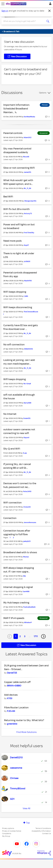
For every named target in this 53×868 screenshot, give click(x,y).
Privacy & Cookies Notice (12, 831)
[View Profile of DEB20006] (28, 349)
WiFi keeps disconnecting (18, 307)
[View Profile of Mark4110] (28, 281)
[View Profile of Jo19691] (27, 261)
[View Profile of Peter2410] (27, 491)
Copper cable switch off (17, 682)
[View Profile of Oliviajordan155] (30, 201)
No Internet (10, 414)
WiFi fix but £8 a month (16, 209)
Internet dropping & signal (18, 587)
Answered (44, 133)
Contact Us (47, 833)
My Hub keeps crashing (16, 603)
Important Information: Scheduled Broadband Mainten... (17, 109)
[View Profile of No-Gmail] (27, 384)
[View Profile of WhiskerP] (28, 622)
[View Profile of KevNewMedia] (29, 117)
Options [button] (43, 93)
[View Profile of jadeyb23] (27, 541)
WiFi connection (12, 503)
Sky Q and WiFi (12, 449)
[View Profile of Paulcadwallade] (29, 607)
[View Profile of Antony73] (28, 213)
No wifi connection (14, 345)
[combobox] (24, 21)
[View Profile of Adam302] (28, 137)
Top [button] (28, 823)
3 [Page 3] (25, 636)
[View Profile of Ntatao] (26, 557)
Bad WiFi (8, 197)
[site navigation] (3, 4)
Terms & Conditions (43, 828)
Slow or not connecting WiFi (19, 168)
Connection (10, 518)
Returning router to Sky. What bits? (24, 720)
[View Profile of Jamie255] (27, 172)
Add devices (11, 695)
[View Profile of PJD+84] (11, 711)
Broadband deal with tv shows (20, 552)
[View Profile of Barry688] (28, 403)
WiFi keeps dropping (15, 292)
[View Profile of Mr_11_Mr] (28, 188)
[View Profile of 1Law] (25, 453)
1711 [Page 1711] (36, 636)
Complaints (7, 833)
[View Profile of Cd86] (26, 296)
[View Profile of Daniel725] (12, 673)
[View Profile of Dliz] (24, 576)
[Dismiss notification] (50, 11)
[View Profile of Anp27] (26, 245)
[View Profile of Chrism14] (27, 507)
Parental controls (13, 133)
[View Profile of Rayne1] (26, 438)
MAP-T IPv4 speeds (14, 618)
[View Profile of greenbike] (12, 724)
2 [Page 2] (20, 636)
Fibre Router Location (16, 708)
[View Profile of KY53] (10, 698)
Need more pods (12, 241)
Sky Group (6, 836)
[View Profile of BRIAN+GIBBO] (14, 686)
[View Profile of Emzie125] (27, 418)
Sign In (50, 4)
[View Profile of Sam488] (26, 591)
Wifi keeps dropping (15, 379)
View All (26, 808)
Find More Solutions (26, 732)
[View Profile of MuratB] (26, 157)
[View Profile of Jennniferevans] (30, 522)
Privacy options (8, 828)
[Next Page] (43, 636)
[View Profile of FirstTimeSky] (29, 233)
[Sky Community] (16, 4)
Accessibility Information (41, 831)
